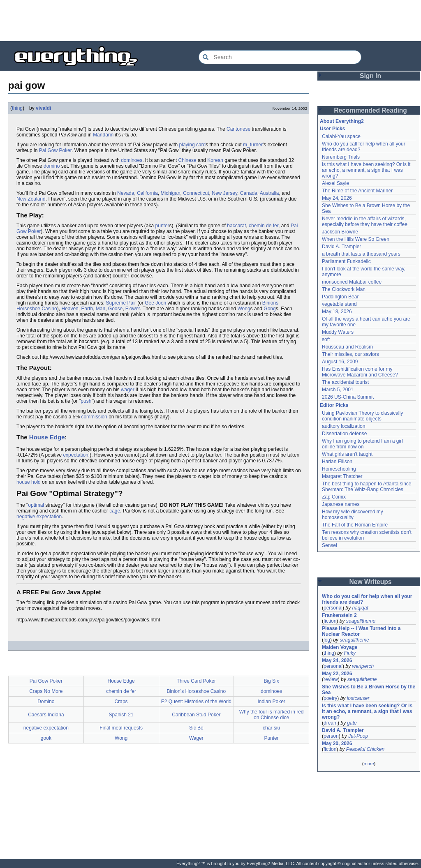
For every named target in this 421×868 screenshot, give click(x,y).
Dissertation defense (344, 434)
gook (46, 738)
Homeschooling (339, 469)
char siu (271, 728)
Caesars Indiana (46, 715)
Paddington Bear (340, 297)
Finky (350, 653)
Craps (121, 702)
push (86, 401)
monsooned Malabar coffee (352, 282)
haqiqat (360, 608)
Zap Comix (334, 497)
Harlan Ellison (337, 462)
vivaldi (43, 108)
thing (17, 108)
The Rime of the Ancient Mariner (357, 191)
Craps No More (46, 691)
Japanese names (341, 504)
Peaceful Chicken (365, 749)
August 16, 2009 (340, 362)
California (147, 193)
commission (94, 417)
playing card (193, 145)
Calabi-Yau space (341, 136)
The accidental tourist (345, 382)
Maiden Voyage (340, 647)
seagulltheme (361, 621)
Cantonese (238, 129)
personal (333, 608)
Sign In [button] (370, 76)
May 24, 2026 (337, 198)
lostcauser (358, 698)
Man (101, 309)
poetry (330, 698)
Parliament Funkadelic (346, 261)
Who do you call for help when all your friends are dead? (367, 599)
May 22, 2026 (337, 674)
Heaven (70, 309)
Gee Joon (155, 303)
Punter (271, 738)
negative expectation (39, 517)
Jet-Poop (358, 736)
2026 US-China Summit (348, 397)
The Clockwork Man (344, 289)
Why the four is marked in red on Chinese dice (272, 715)
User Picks (332, 129)
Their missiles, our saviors (350, 354)
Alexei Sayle (335, 183)
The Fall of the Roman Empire (355, 525)
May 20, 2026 (337, 743)
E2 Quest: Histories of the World (196, 702)
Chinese (187, 160)
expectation (75, 455)
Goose (115, 309)
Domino (46, 702)
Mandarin (103, 135)
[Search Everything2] (280, 57)
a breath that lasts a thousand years (361, 254)
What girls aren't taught (347, 454)
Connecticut (196, 193)
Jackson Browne (340, 232)
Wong (244, 309)
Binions (270, 303)
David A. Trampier (341, 247)
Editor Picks (334, 405)
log (327, 640)
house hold (29, 482)
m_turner (253, 145)
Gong (269, 309)
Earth (87, 309)
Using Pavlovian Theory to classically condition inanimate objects (362, 416)
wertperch (363, 666)
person (331, 736)
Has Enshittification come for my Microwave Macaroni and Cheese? (360, 372)
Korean (215, 160)
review (331, 679)
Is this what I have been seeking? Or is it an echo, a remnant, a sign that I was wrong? (366, 170)
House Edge (47, 437)
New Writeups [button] (371, 582)
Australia (269, 193)
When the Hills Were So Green (356, 239)
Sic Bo (196, 728)
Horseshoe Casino (37, 309)
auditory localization (344, 426)
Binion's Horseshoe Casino (197, 691)
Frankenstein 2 (339, 615)
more (369, 764)
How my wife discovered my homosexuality (353, 515)
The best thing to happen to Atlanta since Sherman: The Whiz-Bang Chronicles (367, 487)
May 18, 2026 (337, 312)
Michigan (171, 193)
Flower (133, 309)
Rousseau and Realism (347, 347)
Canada (249, 193)
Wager (196, 738)
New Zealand (31, 199)
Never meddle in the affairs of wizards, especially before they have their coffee (365, 222)
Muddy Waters (338, 332)
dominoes (132, 160)
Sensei (330, 545)
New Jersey (224, 193)
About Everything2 (342, 121)
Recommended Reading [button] (370, 110)
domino (52, 166)
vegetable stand (339, 304)
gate (352, 723)
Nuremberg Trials (341, 157)
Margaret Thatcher (342, 476)
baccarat (236, 226)
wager (128, 390)
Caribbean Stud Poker (196, 715)
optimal (36, 505)
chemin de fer (264, 226)
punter (162, 226)
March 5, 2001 (338, 390)
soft (326, 339)
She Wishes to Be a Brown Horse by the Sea (369, 690)
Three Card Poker (196, 681)
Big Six (271, 681)
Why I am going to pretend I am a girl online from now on (362, 444)
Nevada (126, 193)
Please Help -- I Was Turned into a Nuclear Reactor (361, 631)
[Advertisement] (210, 21)
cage (115, 511)
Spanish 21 (121, 715)
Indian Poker (271, 702)
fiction (330, 621)
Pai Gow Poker (55, 150)
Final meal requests (121, 728)
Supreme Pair (121, 303)
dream (331, 723)
